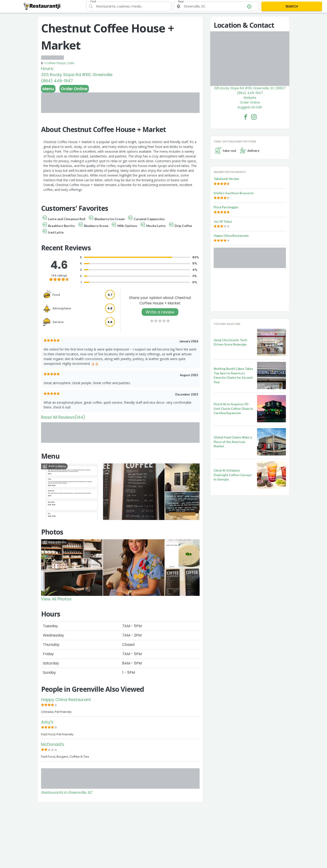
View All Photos (56, 599)
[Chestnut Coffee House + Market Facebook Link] (246, 117)
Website (250, 98)
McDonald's (53, 744)
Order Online (74, 89)
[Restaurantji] (42, 6)
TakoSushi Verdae (226, 179)
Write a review (160, 312)
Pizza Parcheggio (226, 207)
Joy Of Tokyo (223, 221)
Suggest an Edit (250, 107)
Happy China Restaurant (66, 700)
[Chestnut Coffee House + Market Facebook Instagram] (254, 117)
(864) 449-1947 (57, 81)
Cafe (71, 63)
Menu (48, 89)
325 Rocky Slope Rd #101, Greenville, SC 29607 (250, 88)
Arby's (47, 722)
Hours (47, 68)
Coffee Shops (56, 63)
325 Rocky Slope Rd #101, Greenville (77, 75)
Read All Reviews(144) (63, 417)
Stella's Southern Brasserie (234, 193)
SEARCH (292, 6)
